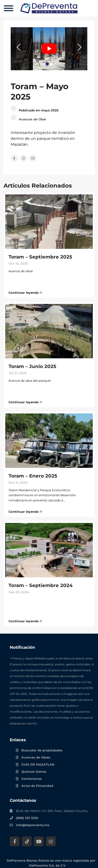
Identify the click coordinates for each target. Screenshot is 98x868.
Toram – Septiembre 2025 (40, 257)
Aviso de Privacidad (37, 786)
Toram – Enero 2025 (33, 476)
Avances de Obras (36, 757)
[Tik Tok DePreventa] (27, 841)
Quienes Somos (34, 772)
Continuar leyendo (25, 293)
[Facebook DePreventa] (15, 841)
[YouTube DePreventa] (39, 841)
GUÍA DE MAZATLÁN (38, 764)
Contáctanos (32, 779)
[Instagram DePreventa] (51, 841)
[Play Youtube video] (49, 49)
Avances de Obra (32, 119)
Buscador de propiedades (42, 750)
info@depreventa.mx (33, 825)
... (65, 500)
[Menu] (9, 8)
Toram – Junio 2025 (32, 366)
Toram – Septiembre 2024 (41, 585)
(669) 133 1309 (27, 818)
